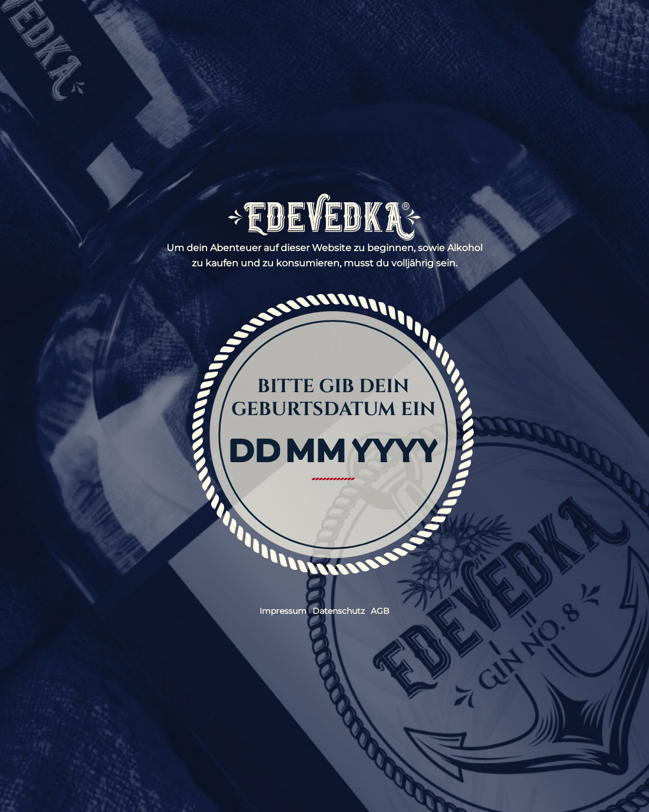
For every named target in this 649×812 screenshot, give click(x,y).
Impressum (283, 611)
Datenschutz (339, 611)
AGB (380, 611)
